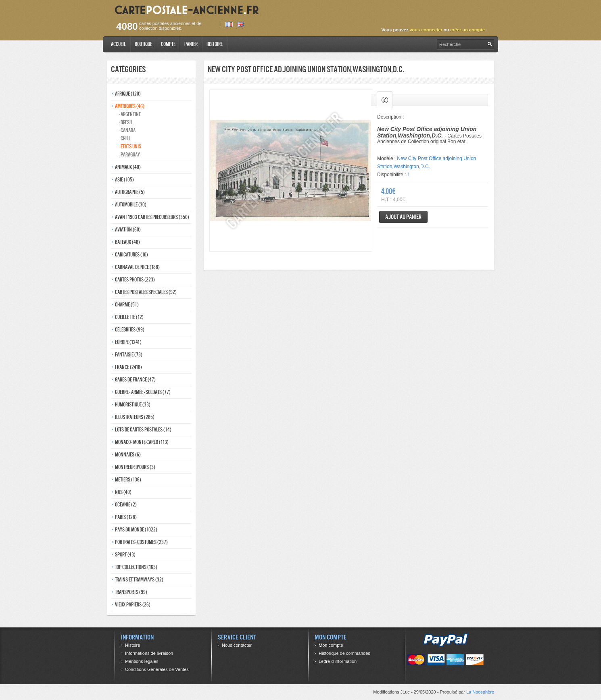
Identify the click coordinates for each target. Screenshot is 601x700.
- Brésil (126, 122)
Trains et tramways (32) (139, 580)
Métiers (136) (128, 480)
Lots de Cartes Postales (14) (143, 430)
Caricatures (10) (131, 255)
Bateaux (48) (127, 242)
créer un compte (467, 30)
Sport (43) (125, 555)
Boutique (143, 44)
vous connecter (426, 30)
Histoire (215, 44)
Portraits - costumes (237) (141, 542)
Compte (168, 44)
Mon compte (331, 645)
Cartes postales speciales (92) (146, 292)
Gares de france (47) (135, 380)
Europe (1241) (128, 342)
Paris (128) (126, 517)
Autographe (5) (130, 192)
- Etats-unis (130, 147)
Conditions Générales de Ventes (157, 669)
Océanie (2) (126, 505)
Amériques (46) (130, 106)
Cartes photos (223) (135, 280)
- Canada (127, 130)
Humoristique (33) (133, 405)
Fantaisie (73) (129, 355)
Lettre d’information (338, 661)
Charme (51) (127, 305)
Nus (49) (123, 492)
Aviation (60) (128, 230)
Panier (191, 44)
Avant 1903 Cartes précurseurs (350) (152, 217)
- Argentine (130, 114)
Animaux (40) (128, 167)
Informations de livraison (149, 653)
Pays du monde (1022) (136, 530)
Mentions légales (142, 661)
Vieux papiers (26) (133, 605)
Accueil (118, 44)
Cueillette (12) (129, 317)
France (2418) (128, 367)
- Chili (124, 139)
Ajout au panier (403, 217)
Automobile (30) (131, 205)
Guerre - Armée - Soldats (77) (143, 392)
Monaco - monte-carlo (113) (142, 442)
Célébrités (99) (130, 330)
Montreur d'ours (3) (135, 467)
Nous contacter (237, 645)
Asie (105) (124, 180)
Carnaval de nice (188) (137, 267)
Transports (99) (131, 592)
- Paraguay (129, 155)
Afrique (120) (128, 94)
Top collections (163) (136, 567)
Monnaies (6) (128, 455)
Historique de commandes (344, 653)
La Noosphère (480, 692)
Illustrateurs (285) (135, 417)
